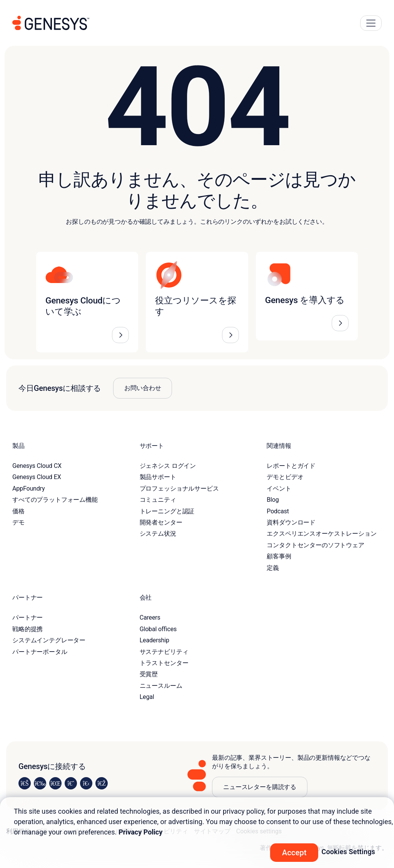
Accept (294, 853)
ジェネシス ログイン (168, 466)
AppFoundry (28, 488)
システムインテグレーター (49, 640)
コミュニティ (158, 500)
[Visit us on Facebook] (71, 783)
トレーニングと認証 (167, 511)
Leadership (154, 640)
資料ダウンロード (291, 522)
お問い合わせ (143, 388)
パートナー (28, 617)
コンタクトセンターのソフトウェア (315, 545)
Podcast (278, 511)
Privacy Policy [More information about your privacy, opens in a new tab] (140, 832)
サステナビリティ (164, 652)
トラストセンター (164, 663)
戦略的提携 (28, 629)
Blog (273, 500)
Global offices (158, 629)
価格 (18, 511)
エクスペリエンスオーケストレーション (321, 534)
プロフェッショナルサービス (179, 488)
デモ (18, 522)
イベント (279, 488)
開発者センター (161, 522)
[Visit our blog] (102, 783)
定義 (273, 568)
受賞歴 (149, 674)
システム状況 (158, 534)
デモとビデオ (285, 477)
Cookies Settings (348, 852)
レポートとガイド (291, 466)
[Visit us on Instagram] (40, 783)
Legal (147, 697)
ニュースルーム (161, 686)
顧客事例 (279, 556)
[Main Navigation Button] (371, 23)
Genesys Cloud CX (37, 466)
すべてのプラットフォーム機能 (55, 500)
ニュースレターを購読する (260, 787)
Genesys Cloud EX (37, 477)
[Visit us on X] (55, 783)
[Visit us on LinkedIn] (25, 783)
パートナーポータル (40, 652)
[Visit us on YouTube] (86, 783)
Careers (150, 617)
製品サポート (158, 477)
